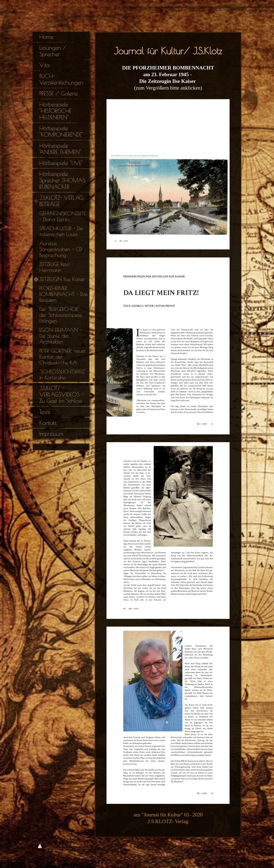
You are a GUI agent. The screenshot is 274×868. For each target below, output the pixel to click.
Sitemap (84, 846)
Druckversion (55, 846)
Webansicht (224, 854)
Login (231, 846)
